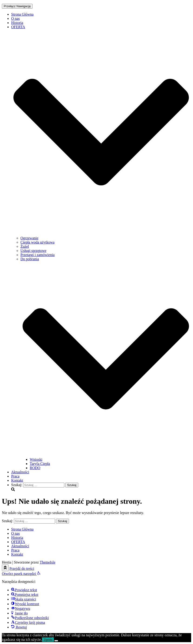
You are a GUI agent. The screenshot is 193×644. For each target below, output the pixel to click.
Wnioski (36, 459)
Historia (17, 23)
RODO (35, 468)
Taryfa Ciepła (40, 464)
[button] (21, 574)
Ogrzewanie (29, 238)
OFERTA (18, 542)
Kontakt (17, 480)
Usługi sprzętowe (33, 251)
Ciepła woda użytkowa (38, 242)
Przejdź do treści (22, 569)
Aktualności (20, 472)
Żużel (25, 246)
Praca (15, 476)
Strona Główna (22, 14)
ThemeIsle (48, 562)
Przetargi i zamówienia (38, 255)
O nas (15, 18)
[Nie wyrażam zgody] (56, 641)
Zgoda (48, 640)
